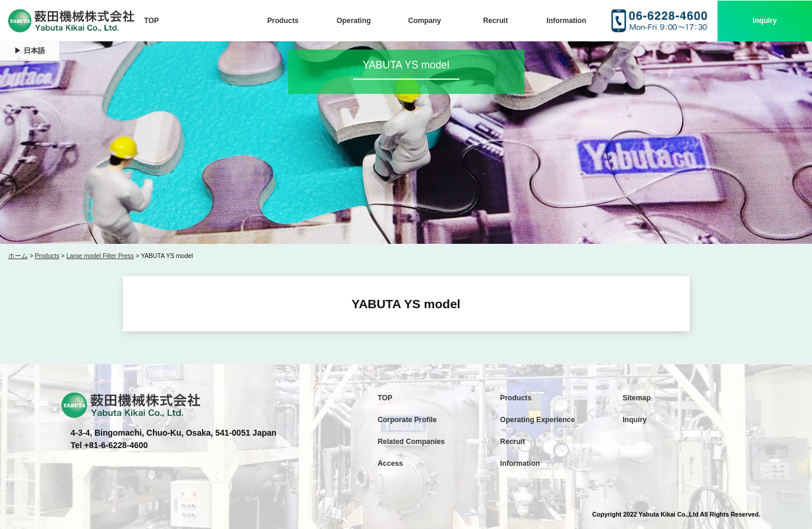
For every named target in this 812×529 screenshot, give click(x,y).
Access (391, 463)
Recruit (495, 21)
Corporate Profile (407, 420)
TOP (151, 21)
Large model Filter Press (100, 256)
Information (566, 21)
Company (425, 21)
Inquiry (765, 21)
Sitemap (637, 398)
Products (283, 21)
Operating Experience (538, 420)
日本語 (34, 51)
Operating (354, 21)
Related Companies (412, 442)
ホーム (18, 256)
